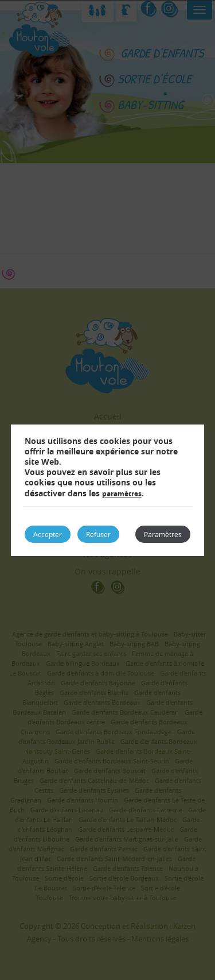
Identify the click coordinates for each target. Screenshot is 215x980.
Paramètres (163, 534)
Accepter (48, 534)
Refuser (98, 534)
